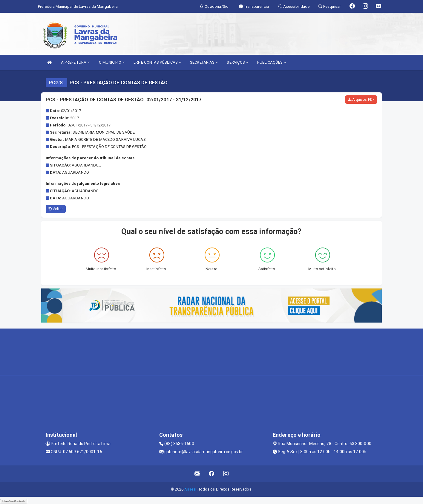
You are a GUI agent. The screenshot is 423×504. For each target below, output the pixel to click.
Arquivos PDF (361, 100)
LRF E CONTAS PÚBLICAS (157, 62)
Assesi (190, 489)
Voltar (56, 209)
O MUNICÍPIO (112, 62)
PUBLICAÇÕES (272, 62)
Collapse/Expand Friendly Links (14, 501)
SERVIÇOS (237, 62)
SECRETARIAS (204, 62)
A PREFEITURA (75, 62)
